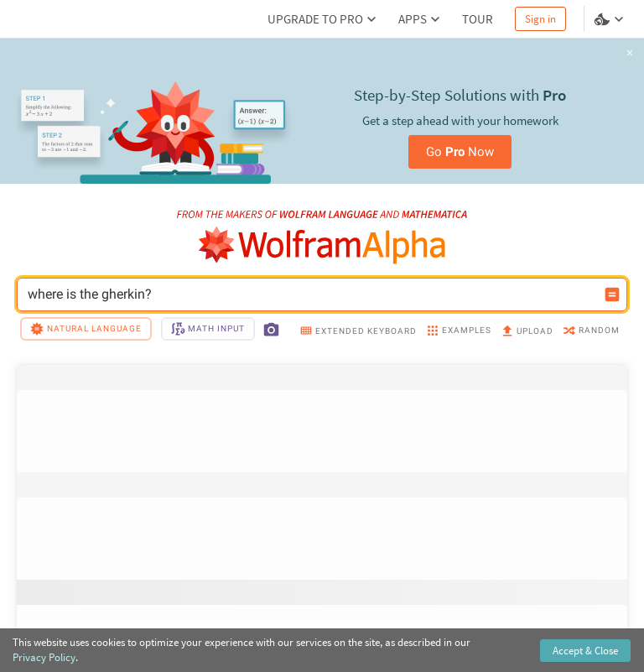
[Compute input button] (612, 294)
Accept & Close (585, 651)
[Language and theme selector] (610, 19)
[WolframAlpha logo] (322, 245)
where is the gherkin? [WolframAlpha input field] (311, 294)
